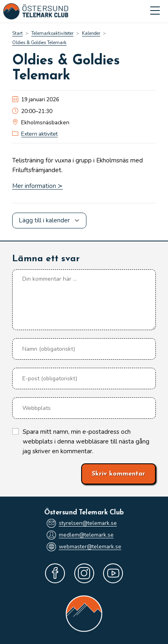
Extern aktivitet (39, 134)
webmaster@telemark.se (84, 547)
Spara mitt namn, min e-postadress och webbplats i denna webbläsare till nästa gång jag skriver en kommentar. (86, 441)
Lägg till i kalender (44, 220)
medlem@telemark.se (80, 535)
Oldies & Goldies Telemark (39, 43)
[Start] (17, 33)
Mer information (34, 186)
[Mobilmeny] (155, 11)
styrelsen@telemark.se (82, 523)
